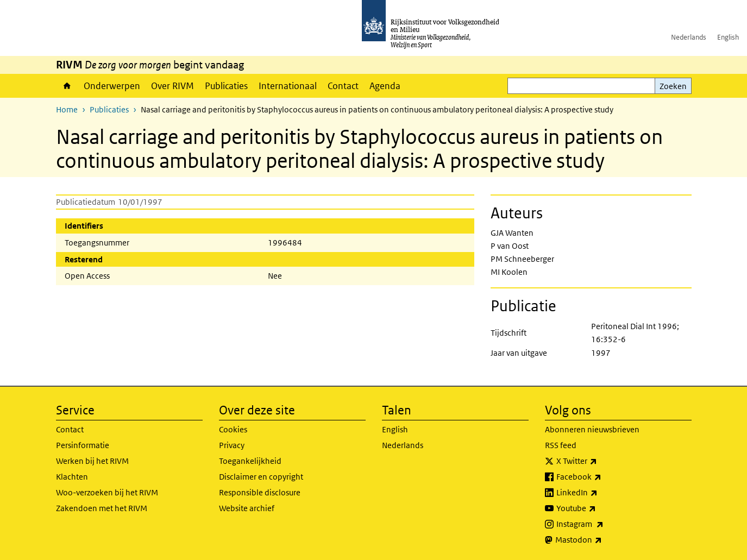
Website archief (247, 508)
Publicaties (226, 86)
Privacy (232, 445)
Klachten (72, 477)
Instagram (604, 524)
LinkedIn (601, 493)
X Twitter (601, 461)
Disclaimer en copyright (261, 477)
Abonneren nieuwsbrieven (592, 429)
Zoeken (673, 86)
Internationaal (288, 86)
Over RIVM (172, 86)
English (728, 37)
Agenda (385, 86)
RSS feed (561, 445)
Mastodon (602, 540)
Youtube (600, 508)
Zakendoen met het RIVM (102, 508)
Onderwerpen (112, 86)
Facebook (603, 477)
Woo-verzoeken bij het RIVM (107, 492)
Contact (343, 86)
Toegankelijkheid (250, 461)
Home (67, 86)
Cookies (233, 429)
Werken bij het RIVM (92, 461)
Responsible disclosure (260, 492)
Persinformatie (83, 445)
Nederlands (689, 37)
